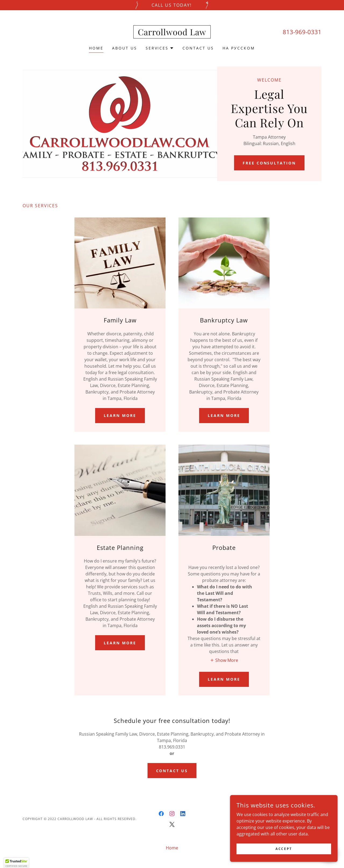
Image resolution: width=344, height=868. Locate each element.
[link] (172, 34)
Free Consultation (269, 163)
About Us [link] (125, 48)
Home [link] (96, 48)
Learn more (120, 415)
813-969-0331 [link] (302, 32)
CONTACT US (172, 771)
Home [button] (172, 848)
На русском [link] (239, 48)
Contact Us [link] (198, 48)
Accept (284, 849)
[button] (160, 48)
